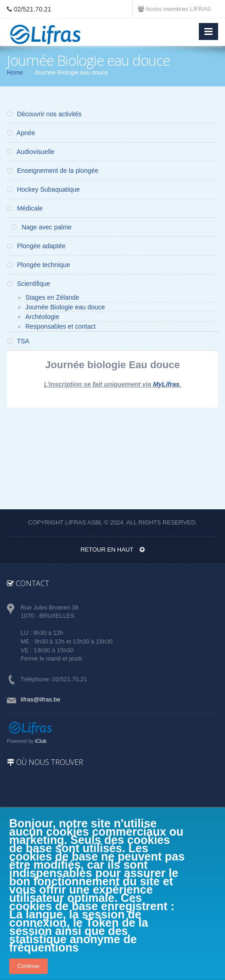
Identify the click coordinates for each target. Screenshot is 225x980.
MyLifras (166, 384)
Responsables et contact (60, 326)
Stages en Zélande (52, 297)
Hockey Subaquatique (43, 189)
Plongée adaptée (36, 246)
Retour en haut (112, 550)
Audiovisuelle (31, 152)
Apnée (21, 133)
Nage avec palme (42, 227)
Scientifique (28, 284)
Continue (28, 966)
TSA (18, 341)
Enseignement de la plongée (53, 171)
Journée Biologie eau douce (65, 307)
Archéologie (42, 317)
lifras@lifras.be (40, 699)
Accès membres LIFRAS (174, 9)
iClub (41, 741)
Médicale (25, 208)
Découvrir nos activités (44, 114)
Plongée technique (39, 265)
